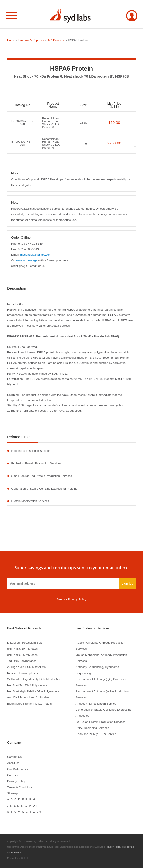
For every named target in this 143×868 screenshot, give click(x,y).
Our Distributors (17, 769)
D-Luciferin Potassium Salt (25, 642)
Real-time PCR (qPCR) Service (96, 734)
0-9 (39, 812)
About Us (13, 763)
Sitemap (13, 793)
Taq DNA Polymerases (22, 661)
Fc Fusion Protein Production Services (37, 463)
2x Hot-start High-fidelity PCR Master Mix (34, 679)
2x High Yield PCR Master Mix (27, 667)
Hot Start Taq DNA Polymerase (27, 685)
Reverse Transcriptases (23, 673)
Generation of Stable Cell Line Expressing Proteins (45, 488)
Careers (12, 775)
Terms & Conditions (20, 787)
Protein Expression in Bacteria (31, 451)
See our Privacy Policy (71, 599)
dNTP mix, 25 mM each (23, 655)
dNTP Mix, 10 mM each (23, 649)
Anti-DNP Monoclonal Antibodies (29, 697)
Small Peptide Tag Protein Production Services (42, 476)
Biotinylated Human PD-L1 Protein (30, 703)
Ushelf (25, 858)
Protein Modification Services (31, 501)
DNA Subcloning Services (92, 728)
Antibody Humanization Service (96, 703)
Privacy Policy (16, 781)
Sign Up (127, 583)
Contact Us (15, 757)
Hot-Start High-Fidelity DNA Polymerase (33, 691)
